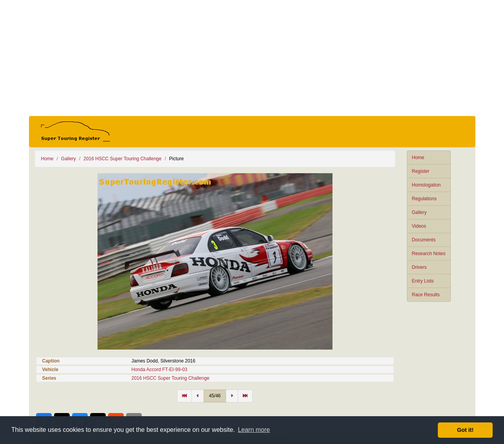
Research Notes (429, 254)
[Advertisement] (252, 58)
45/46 (215, 396)
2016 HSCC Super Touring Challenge (122, 159)
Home (418, 158)
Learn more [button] (254, 430)
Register (421, 171)
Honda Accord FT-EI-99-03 (160, 370)
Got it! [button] (465, 430)
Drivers (419, 267)
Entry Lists (423, 281)
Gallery (419, 212)
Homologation (426, 185)
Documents (424, 240)
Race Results (426, 295)
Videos (419, 226)
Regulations (424, 199)
